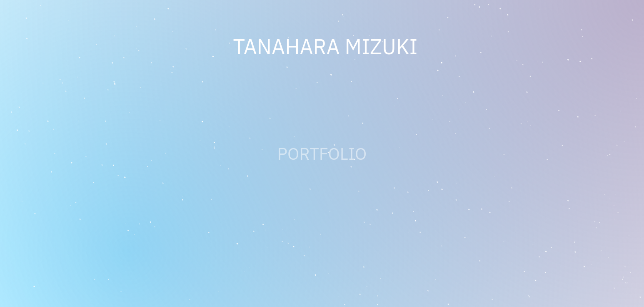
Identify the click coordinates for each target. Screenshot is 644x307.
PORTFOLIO (322, 153)
